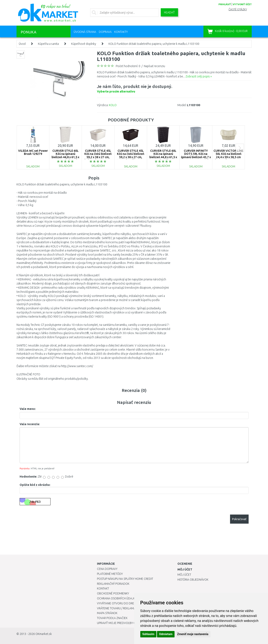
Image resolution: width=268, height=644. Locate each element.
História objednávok (193, 580)
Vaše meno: (28, 409)
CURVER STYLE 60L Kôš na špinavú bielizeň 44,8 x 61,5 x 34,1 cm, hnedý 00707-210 (163, 157)
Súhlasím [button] (148, 634)
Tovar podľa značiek (112, 618)
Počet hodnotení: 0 (128, 66)
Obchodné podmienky (113, 593)
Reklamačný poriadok (113, 584)
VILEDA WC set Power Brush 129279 (33, 152)
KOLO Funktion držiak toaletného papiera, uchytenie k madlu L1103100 (154, 44)
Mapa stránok (107, 613)
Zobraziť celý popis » (199, 76)
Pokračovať (239, 519)
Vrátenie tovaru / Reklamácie (118, 608)
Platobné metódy (110, 574)
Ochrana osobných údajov (117, 598)
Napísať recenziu (154, 66)
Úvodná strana (85, 32)
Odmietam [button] (166, 634)
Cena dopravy (107, 569)
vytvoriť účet (242, 4)
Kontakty (121, 32)
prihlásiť (225, 4)
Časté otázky (238, 9)
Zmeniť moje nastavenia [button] (193, 634)
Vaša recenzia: (30, 424)
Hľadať (169, 12)
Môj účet (184, 575)
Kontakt (103, 588)
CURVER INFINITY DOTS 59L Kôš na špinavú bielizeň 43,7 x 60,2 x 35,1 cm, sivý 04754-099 (196, 157)
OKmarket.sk (44, 634)
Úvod (22, 44)
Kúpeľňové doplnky (84, 44)
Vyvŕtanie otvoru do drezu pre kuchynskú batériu (134, 603)
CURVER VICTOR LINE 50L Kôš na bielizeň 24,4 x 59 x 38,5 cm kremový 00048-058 (228, 155)
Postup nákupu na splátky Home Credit (125, 579)
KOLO (113, 105)
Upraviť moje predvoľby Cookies (121, 623)
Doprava (105, 32)
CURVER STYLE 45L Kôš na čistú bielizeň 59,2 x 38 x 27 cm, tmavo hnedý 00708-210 (131, 157)
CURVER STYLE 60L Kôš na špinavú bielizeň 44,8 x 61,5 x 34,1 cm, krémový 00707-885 (65, 157)
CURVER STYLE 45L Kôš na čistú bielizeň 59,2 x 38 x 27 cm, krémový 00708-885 (98, 155)
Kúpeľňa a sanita (48, 44)
